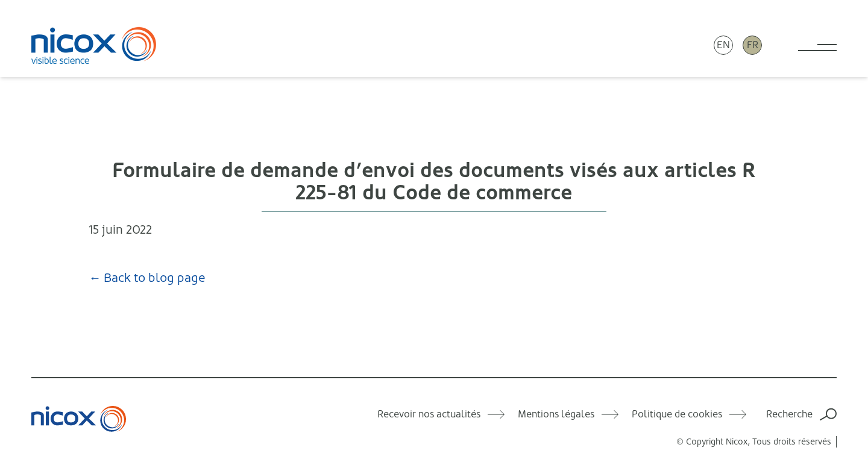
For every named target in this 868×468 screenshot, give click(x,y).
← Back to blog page (147, 278)
